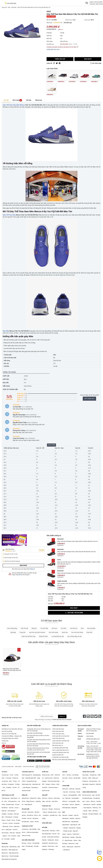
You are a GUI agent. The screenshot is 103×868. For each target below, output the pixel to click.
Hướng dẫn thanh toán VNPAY (10, 738)
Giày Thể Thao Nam (9, 105)
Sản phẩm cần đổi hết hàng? (35, 733)
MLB (82, 628)
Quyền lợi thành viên (58, 755)
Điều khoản (18, 767)
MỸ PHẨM (45, 827)
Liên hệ (4, 743)
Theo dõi (42, 550)
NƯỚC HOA (45, 772)
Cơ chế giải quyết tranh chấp (60, 748)
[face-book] (84, 716)
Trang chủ (4, 7)
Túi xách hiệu (44, 628)
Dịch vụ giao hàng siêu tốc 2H (61, 750)
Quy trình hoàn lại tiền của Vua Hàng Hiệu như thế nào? (39, 753)
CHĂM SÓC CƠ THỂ (27, 826)
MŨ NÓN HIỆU (26, 809)
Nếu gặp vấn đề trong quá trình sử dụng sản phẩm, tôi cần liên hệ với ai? (38, 749)
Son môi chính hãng (77, 632)
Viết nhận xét (89, 399)
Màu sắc (6, 383)
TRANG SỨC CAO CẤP (89, 772)
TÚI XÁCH (4, 772)
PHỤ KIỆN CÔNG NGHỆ (28, 840)
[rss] (100, 716)
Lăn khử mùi (74, 628)
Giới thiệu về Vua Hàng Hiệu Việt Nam (12, 729)
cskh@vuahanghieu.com (93, 739)
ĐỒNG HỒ (25, 795)
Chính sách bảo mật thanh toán (61, 741)
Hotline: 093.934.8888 (74, 613)
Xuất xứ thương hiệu (10, 389)
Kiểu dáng (6, 386)
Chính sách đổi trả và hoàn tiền (61, 736)
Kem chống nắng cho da (74, 636)
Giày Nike (14, 7)
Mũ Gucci (54, 628)
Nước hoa (65, 632)
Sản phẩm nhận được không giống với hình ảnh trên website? (39, 741)
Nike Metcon (20, 105)
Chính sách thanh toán (58, 738)
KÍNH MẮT (45, 795)
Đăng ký (33, 569)
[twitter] (96, 716)
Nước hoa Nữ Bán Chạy (29, 636)
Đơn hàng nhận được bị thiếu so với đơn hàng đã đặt (38, 736)
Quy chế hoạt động (7, 731)
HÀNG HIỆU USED (47, 823)
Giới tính (6, 379)
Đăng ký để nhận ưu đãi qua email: (12, 718)
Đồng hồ (34, 628)
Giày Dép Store (10, 549)
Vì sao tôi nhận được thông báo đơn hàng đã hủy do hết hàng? (38, 745)
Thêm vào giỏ (60, 59)
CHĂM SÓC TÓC (46, 806)
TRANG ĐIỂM (66, 786)
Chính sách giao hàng (58, 734)
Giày (74, 20)
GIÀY (64, 812)
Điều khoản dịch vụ (58, 745)
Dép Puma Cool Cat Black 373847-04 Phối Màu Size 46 (12, 669)
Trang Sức (22, 632)
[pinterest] (92, 716)
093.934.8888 (98, 2)
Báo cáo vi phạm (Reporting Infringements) (64, 760)
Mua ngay (88, 59)
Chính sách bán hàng (58, 729)
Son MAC (64, 628)
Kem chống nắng (12, 628)
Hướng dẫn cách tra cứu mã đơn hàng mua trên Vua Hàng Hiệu (39, 730)
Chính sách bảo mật (58, 743)
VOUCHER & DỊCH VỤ (28, 772)
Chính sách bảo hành (58, 731)
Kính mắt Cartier (54, 632)
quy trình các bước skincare (37, 632)
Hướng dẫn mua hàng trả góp (60, 757)
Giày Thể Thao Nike (9, 215)
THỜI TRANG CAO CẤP (8, 795)
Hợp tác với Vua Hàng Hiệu (9, 734)
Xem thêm (51, 445)
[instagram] (88, 716)
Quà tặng (13, 632)
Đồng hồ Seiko (43, 636)
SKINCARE (5, 843)
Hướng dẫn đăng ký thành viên (61, 752)
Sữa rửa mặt (24, 628)
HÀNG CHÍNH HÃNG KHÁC (90, 792)
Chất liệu (6, 376)
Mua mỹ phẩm (91, 628)
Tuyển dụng (5, 741)
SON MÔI (65, 772)
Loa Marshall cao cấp (58, 636)
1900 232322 (99, 4)
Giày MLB (89, 632)
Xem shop (23, 565)
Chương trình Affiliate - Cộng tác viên (12, 736)
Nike (9, 7)
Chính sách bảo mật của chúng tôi (62, 720)
